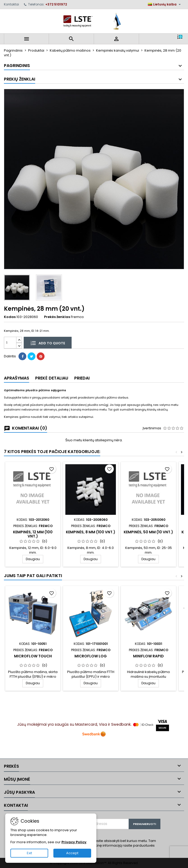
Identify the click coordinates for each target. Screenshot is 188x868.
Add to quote (48, 343)
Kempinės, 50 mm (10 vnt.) (148, 532)
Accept (72, 853)
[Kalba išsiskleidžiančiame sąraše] (165, 4)
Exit (29, 853)
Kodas (10, 317)
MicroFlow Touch (33, 656)
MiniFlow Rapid (148, 656)
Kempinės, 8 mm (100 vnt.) (91, 532)
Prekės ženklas (57, 317)
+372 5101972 (56, 4)
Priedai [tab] (82, 378)
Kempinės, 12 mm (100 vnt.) (33, 534)
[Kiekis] (10, 343)
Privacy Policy (74, 842)
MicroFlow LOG (91, 656)
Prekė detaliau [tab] (52, 378)
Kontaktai (11, 4)
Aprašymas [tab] (17, 378)
